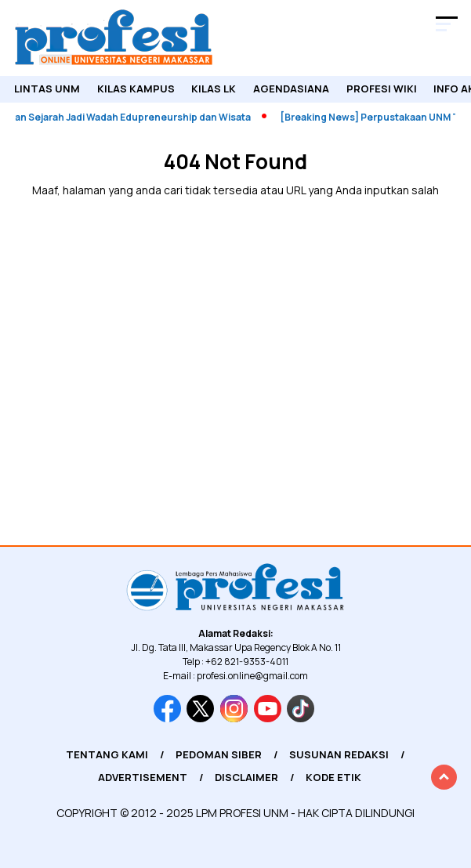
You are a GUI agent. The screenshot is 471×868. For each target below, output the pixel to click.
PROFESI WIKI (382, 89)
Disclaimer (246, 777)
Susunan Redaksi (339, 754)
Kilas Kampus (136, 89)
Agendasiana (291, 89)
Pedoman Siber (219, 754)
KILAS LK (214, 89)
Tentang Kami (107, 754)
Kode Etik (333, 777)
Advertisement (143, 777)
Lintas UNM (47, 89)
